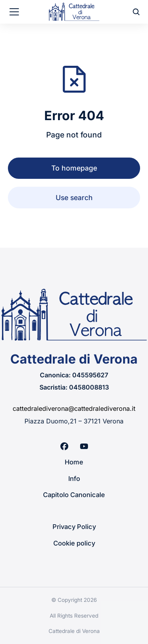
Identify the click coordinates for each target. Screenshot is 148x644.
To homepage (74, 168)
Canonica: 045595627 (74, 375)
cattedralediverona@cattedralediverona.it (74, 408)
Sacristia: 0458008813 (74, 387)
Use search (74, 198)
